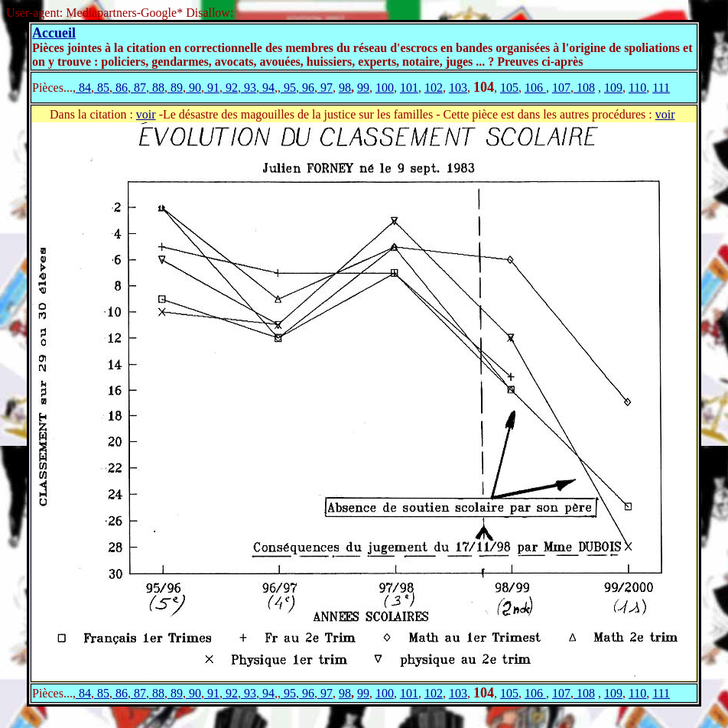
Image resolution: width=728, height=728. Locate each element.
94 (267, 88)
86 (120, 88)
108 (584, 88)
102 (434, 88)
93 (249, 88)
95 (288, 88)
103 (458, 88)
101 (409, 88)
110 (637, 88)
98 (345, 88)
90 (193, 88)
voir (146, 114)
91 (212, 88)
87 (138, 88)
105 (509, 88)
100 (385, 88)
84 (83, 88)
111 (661, 88)
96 (307, 88)
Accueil (54, 33)
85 (102, 88)
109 (613, 88)
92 (230, 88)
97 (325, 88)
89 (175, 88)
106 (535, 88)
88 (157, 88)
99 (363, 88)
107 (561, 88)
